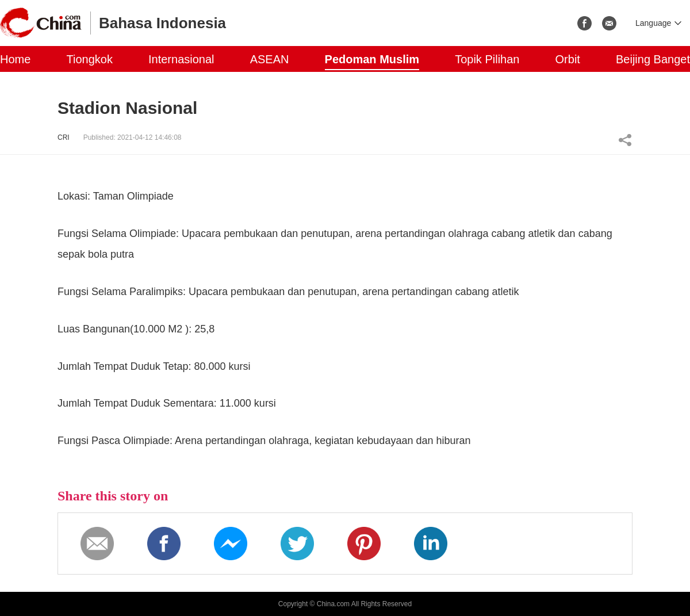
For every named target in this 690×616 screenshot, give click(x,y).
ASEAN (270, 59)
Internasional (181, 59)
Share (625, 140)
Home (15, 59)
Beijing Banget (653, 59)
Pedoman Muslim (372, 59)
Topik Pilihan (487, 59)
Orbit (568, 59)
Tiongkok (89, 59)
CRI (64, 137)
